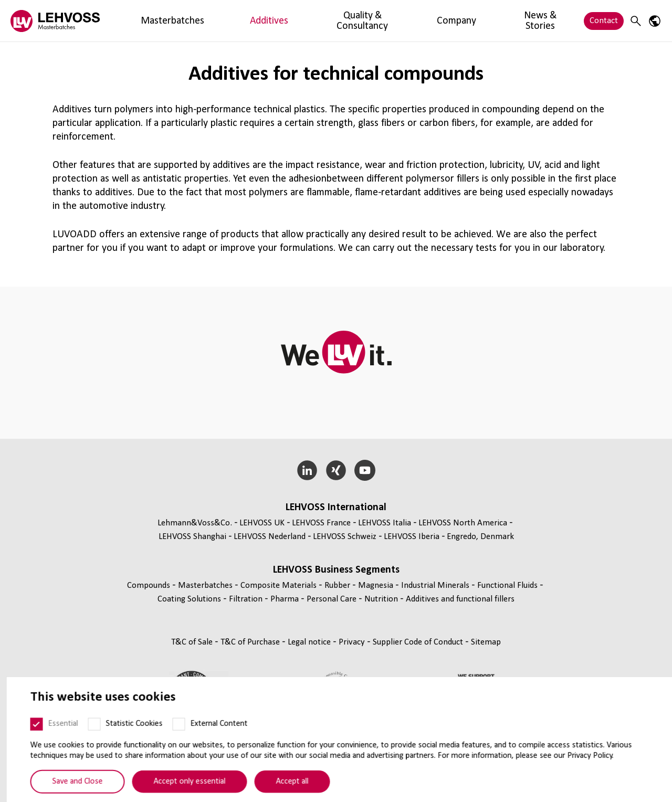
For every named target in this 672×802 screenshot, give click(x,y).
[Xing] (336, 470)
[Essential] (30, 747)
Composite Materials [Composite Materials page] (280, 585)
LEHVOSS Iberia (412, 537)
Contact (604, 21)
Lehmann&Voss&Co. (195, 523)
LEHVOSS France (321, 523)
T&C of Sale (193, 642)
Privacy (353, 642)
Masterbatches (151, 21)
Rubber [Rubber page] (338, 585)
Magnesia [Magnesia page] (377, 585)
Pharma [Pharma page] (286, 599)
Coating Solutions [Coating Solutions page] (190, 599)
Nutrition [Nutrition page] (382, 599)
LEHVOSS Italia (385, 523)
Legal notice (310, 642)
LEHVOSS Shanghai (192, 537)
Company (344, 21)
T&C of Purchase (251, 642)
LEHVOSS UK (262, 523)
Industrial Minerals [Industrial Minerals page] (436, 585)
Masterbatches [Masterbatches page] (206, 585)
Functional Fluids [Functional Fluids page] (508, 585)
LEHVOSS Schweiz (345, 537)
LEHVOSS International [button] (336, 508)
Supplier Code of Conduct (419, 642)
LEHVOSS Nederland (270, 537)
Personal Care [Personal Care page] (333, 599)
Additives (207, 21)
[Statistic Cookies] (88, 747)
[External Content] (173, 747)
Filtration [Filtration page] (247, 599)
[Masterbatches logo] (55, 21)
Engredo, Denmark (480, 537)
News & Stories (401, 21)
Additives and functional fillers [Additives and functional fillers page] (460, 599)
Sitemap (486, 642)
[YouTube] (365, 470)
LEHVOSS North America (463, 523)
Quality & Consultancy (275, 21)
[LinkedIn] (307, 470)
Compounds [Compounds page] (150, 585)
